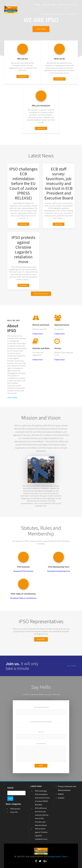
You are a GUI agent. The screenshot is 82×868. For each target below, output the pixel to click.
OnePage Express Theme (57, 856)
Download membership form (59, 571)
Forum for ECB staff (53, 14)
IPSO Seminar (15, 804)
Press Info (14, 808)
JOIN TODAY (41, 29)
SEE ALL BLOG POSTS (41, 294)
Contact (72, 14)
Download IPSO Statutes (23, 571)
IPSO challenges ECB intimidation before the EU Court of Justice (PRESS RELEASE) (23, 183)
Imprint (61, 794)
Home (37, 5)
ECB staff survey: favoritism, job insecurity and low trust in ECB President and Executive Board (59, 183)
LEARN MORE (23, 76)
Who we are (49, 5)
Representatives (67, 5)
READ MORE (41, 639)
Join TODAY (72, 666)
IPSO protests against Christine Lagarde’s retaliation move (23, 250)
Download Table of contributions (23, 598)
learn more (38, 334)
